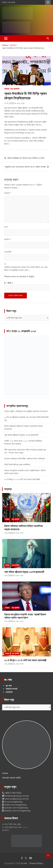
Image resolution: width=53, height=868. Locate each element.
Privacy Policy (36, 863)
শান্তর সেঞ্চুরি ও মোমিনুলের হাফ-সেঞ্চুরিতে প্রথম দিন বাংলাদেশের (26, 411)
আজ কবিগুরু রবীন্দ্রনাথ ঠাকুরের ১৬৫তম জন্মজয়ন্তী (21, 435)
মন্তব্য (7, 193)
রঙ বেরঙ (24, 863)
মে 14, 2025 (9, 103)
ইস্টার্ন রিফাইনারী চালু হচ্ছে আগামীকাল (17, 465)
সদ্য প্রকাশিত (15, 89)
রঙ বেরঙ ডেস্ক (20, 103)
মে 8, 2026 (8, 533)
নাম (6, 227)
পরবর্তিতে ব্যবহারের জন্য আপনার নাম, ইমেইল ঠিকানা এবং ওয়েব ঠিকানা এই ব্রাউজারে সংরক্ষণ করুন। (26, 269)
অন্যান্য (7, 89)
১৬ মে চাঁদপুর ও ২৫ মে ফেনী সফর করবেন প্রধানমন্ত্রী (22, 479)
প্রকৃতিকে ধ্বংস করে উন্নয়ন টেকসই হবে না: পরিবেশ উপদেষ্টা (25, 167)
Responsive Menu (48, 2)
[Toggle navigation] (6, 38)
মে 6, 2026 (8, 621)
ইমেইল (7, 239)
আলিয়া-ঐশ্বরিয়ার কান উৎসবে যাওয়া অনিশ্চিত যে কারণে (26, 158)
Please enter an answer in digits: (19, 276)
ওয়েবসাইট (8, 252)
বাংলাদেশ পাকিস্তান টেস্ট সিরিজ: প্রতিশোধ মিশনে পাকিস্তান (25, 459)
